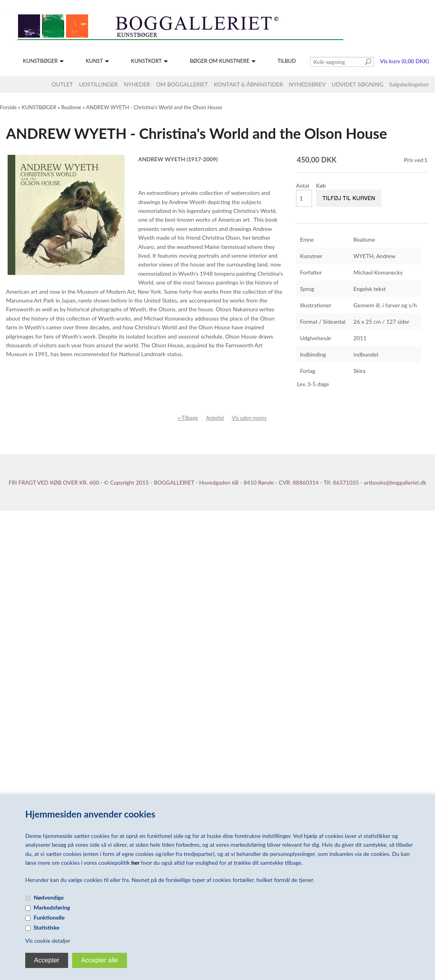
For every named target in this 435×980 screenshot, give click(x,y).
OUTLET (62, 84)
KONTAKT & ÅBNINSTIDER (248, 84)
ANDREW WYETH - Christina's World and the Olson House (154, 107)
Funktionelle (49, 917)
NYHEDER (137, 84)
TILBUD (287, 61)
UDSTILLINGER (98, 84)
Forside (8, 107)
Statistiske (47, 927)
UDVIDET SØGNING (357, 84)
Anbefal (215, 418)
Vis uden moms (249, 418)
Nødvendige (49, 897)
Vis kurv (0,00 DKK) (405, 61)
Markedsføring (52, 907)
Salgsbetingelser (409, 84)
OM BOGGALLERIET (182, 84)
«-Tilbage (188, 418)
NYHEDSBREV (307, 84)
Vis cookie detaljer (48, 941)
